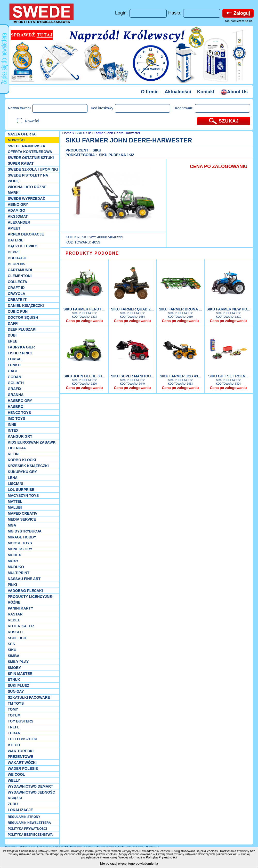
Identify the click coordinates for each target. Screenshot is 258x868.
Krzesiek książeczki (28, 466)
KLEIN (13, 454)
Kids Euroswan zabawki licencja (32, 445)
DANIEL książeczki (26, 306)
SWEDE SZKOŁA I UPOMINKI (33, 169)
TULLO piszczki (22, 739)
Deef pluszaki (22, 329)
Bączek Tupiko (23, 246)
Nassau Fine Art (24, 579)
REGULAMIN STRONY (24, 817)
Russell (16, 632)
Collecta (17, 282)
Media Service (22, 519)
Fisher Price (20, 353)
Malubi (15, 507)
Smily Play (18, 662)
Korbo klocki (22, 460)
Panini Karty (21, 608)
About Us (234, 92)
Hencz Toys (19, 413)
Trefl (14, 727)
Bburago (17, 258)
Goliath (16, 383)
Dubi (12, 335)
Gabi (12, 371)
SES (11, 644)
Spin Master (20, 674)
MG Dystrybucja (25, 531)
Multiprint (19, 573)
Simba (14, 656)
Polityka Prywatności (161, 857)
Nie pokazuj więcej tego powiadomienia (129, 864)
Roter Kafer (21, 626)
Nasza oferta (22, 134)
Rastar (15, 614)
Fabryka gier (21, 347)
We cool (16, 774)
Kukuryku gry (22, 472)
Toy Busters (21, 721)
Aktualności (178, 92)
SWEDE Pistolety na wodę (28, 178)
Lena (13, 478)
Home (66, 133)
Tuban (14, 733)
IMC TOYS (16, 418)
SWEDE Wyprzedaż (26, 199)
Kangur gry (20, 436)
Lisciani (15, 484)
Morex (14, 555)
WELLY (14, 780)
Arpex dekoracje (26, 234)
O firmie (150, 92)
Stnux (14, 680)
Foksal (15, 359)
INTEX (13, 430)
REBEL (14, 620)
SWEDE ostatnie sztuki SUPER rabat (31, 161)
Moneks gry (20, 549)
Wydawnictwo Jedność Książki (31, 795)
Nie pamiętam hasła (239, 21)
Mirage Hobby (22, 537)
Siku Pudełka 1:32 (116, 155)
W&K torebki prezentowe (21, 754)
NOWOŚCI (17, 140)
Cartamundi (20, 270)
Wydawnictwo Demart (30, 786)
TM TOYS (16, 703)
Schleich (17, 638)
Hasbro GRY (20, 401)
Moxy (13, 561)
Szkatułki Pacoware (29, 697)
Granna (16, 395)
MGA (12, 525)
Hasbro (16, 407)
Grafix (15, 389)
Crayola (17, 294)
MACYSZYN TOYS (23, 496)
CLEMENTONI (20, 276)
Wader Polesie (23, 768)
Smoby (14, 668)
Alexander (19, 222)
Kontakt (206, 92)
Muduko (16, 567)
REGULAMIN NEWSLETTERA (29, 823)
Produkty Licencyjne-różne (30, 599)
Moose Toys (20, 543)
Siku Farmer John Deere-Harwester (113, 133)
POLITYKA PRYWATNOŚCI (27, 829)
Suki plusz (18, 686)
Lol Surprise (21, 490)
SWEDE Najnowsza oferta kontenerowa (30, 149)
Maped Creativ (23, 513)
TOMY (13, 709)
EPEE (13, 341)
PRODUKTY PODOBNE (92, 253)
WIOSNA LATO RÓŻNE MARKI (27, 190)
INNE (12, 424)
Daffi (13, 323)
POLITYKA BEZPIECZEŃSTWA (30, 835)
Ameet (14, 228)
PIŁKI (12, 585)
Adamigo (17, 210)
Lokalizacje (20, 810)
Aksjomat (18, 216)
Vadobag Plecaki (25, 591)
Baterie (15, 240)
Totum (14, 715)
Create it (17, 300)
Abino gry (18, 204)
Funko (14, 365)
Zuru (13, 804)
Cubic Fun (18, 311)
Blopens (17, 264)
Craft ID (16, 288)
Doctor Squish (23, 317)
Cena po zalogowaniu (84, 321)
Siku (12, 650)
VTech (14, 745)
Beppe (14, 252)
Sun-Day (16, 691)
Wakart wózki (22, 763)
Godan (14, 377)
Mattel (15, 501)
